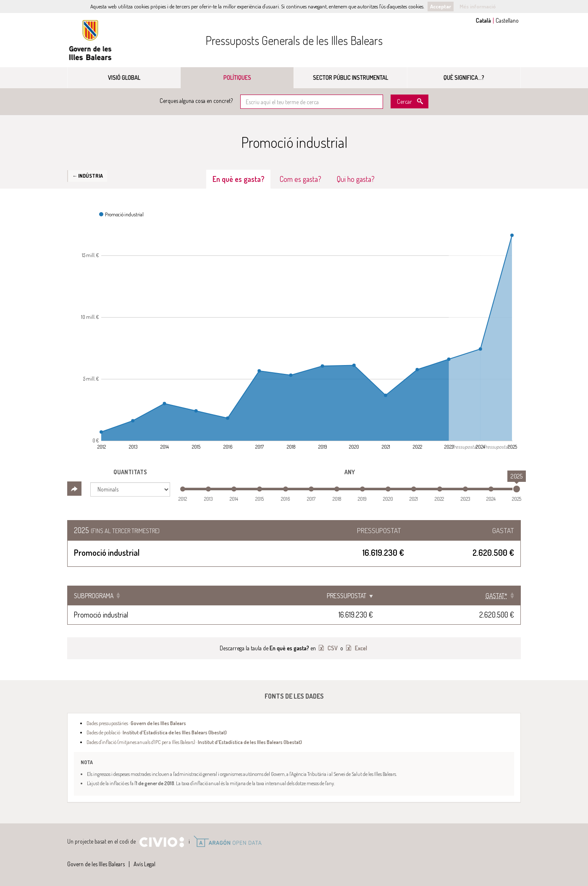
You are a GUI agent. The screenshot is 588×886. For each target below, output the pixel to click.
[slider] (517, 489)
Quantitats (130, 472)
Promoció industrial (101, 615)
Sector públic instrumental (350, 78)
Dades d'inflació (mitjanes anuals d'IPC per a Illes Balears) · (194, 742)
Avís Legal (144, 864)
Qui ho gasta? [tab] (356, 179)
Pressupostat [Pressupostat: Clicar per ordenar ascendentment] (366, 596)
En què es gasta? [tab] (238, 179)
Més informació (478, 6)
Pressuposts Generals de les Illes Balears (294, 40)
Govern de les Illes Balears (90, 40)
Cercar (404, 101)
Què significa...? (464, 78)
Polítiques (237, 78)
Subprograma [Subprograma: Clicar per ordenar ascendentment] (94, 596)
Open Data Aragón (227, 841)
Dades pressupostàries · (136, 723)
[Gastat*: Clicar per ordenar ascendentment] (460, 596)
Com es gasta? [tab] (301, 179)
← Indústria (88, 176)
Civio (161, 842)
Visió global (124, 78)
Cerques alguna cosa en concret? (196, 101)
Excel (360, 648)
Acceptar (441, 6)
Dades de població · (157, 732)
